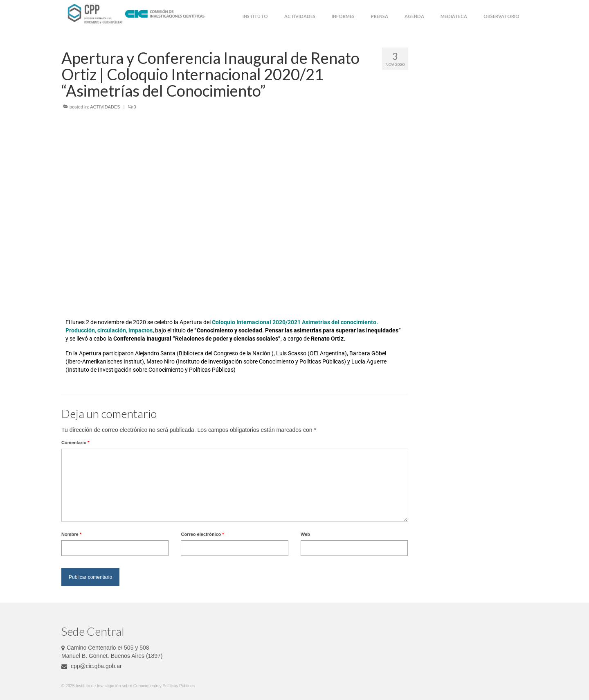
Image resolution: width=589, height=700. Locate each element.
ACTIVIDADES (105, 107)
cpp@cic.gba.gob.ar (92, 666)
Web (305, 534)
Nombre (71, 534)
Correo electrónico (202, 534)
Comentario (75, 443)
